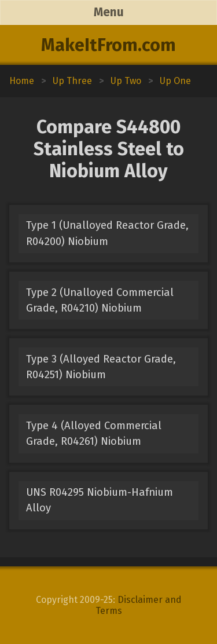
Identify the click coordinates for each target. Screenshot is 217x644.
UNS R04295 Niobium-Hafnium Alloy (100, 500)
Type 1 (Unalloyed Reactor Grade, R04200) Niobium (107, 233)
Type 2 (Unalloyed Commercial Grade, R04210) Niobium (100, 300)
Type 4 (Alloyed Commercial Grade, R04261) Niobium (94, 433)
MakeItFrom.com (108, 45)
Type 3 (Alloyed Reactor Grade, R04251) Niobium (101, 367)
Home (22, 81)
